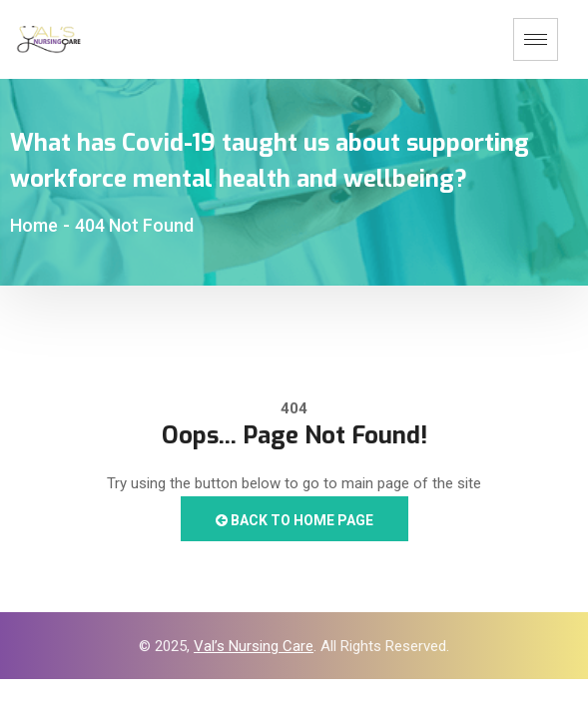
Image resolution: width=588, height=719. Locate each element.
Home (34, 225)
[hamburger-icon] (536, 39)
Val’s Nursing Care (254, 646)
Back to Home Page (294, 520)
